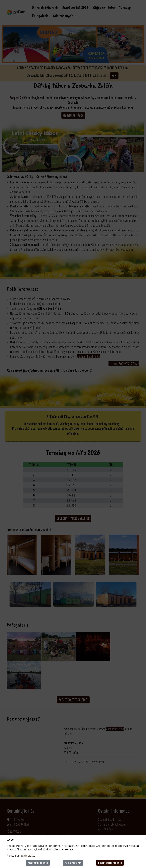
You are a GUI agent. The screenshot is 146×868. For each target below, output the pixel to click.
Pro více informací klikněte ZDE (21, 855)
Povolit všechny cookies (110, 863)
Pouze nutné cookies (38, 863)
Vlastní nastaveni (73, 863)
